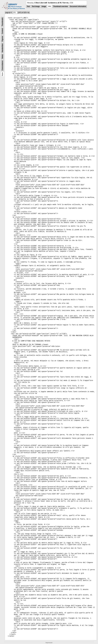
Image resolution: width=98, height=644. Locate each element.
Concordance (2, 65)
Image (44, 6)
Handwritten (2, 48)
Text (28, 6)
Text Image (36, 6)
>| (28, 13)
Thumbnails (2, 22)
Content (2, 31)
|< (10, 13)
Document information (78, 6)
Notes (2, 56)
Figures (2, 39)
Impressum (49, 643)
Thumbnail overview (60, 6)
